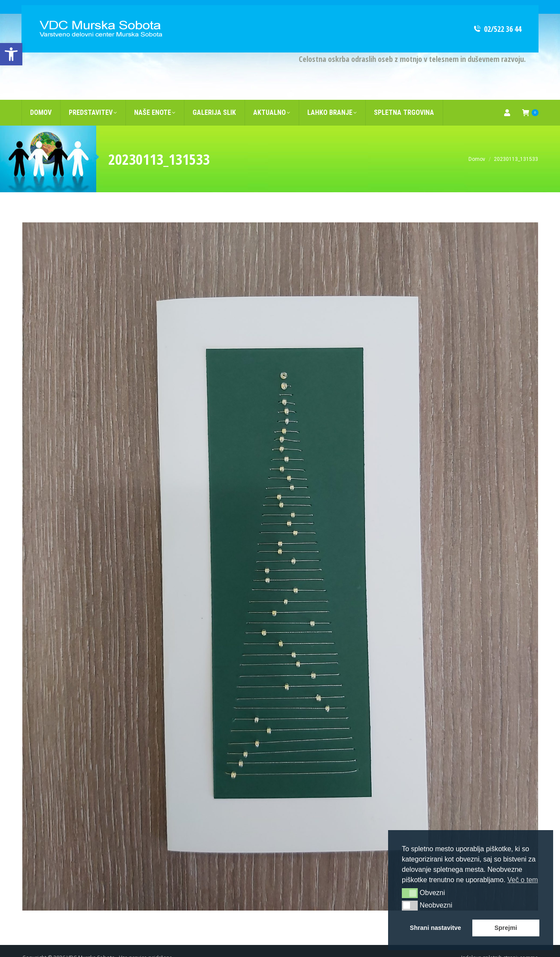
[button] (410, 893)
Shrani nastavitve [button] (436, 928)
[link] (11, 54)
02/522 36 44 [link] (497, 15)
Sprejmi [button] (506, 928)
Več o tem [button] (522, 880)
